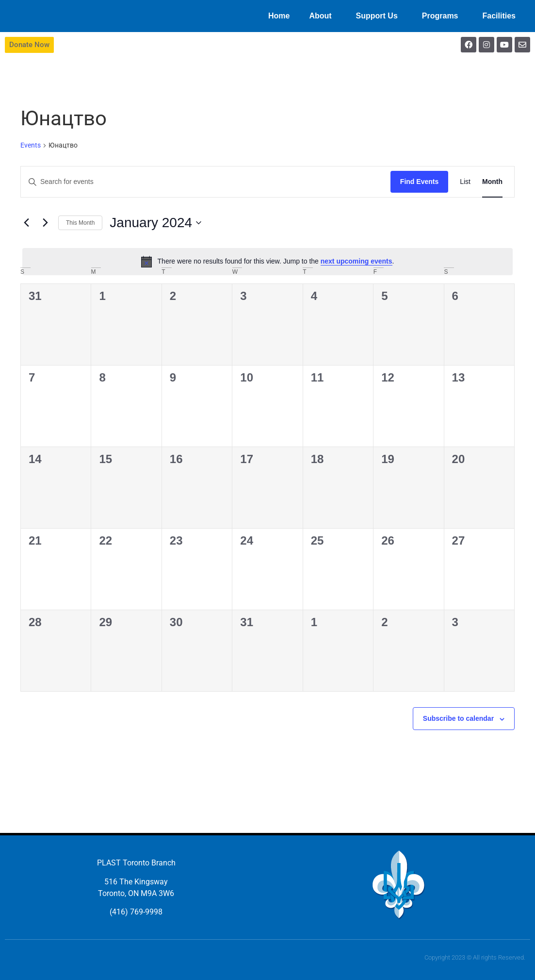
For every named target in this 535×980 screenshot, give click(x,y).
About (323, 16)
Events (31, 145)
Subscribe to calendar (458, 718)
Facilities (502, 16)
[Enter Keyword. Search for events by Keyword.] (206, 182)
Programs (443, 16)
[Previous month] (26, 223)
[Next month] (45, 223)
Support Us (379, 16)
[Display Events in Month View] (492, 182)
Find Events (419, 182)
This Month (80, 223)
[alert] (267, 262)
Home (279, 16)
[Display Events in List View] (465, 182)
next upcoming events (357, 261)
